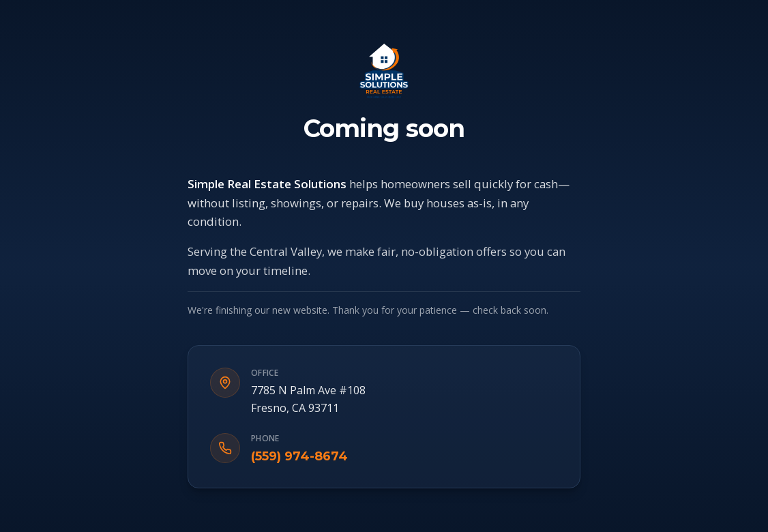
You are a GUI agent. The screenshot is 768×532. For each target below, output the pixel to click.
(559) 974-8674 (299, 456)
